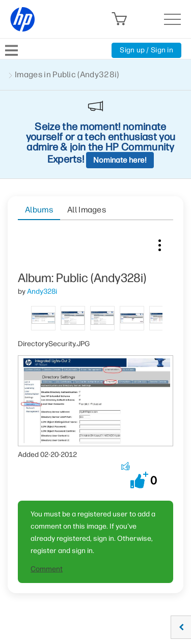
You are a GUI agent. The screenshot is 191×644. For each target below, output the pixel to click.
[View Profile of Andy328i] (42, 292)
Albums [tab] (39, 210)
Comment (47, 569)
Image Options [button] (159, 243)
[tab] (43, 317)
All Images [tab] (87, 210)
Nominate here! (120, 160)
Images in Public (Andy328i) (67, 74)
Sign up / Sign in (146, 50)
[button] (139, 480)
